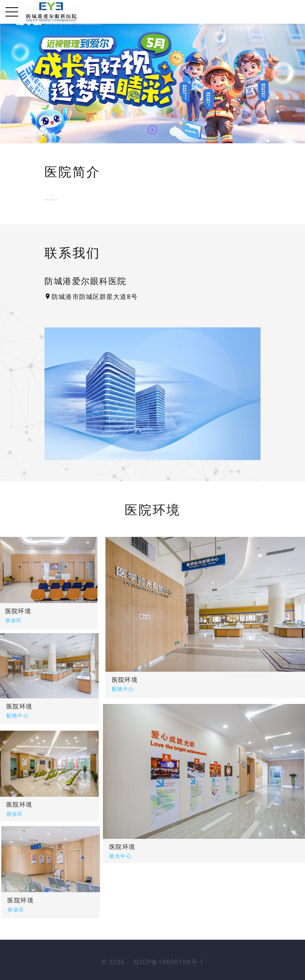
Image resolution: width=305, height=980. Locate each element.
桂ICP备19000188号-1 (169, 962)
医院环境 (179, 680)
